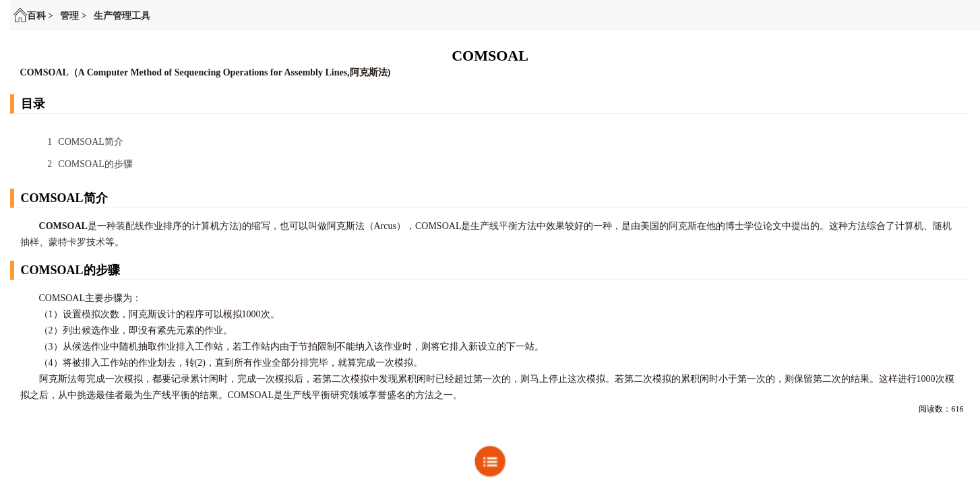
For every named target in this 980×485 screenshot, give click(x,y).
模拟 (91, 314)
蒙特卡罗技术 (77, 242)
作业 (214, 330)
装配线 (130, 226)
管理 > (73, 16)
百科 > (40, 16)
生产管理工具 (122, 16)
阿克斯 (683, 226)
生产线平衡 (494, 226)
